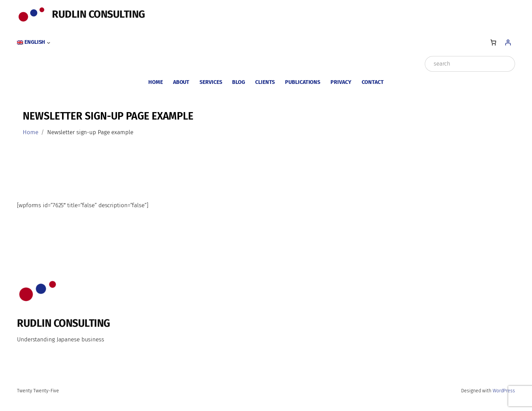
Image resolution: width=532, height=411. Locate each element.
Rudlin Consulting (99, 14)
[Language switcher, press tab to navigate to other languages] (34, 42)
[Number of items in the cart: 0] (493, 42)
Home (31, 132)
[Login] (508, 42)
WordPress (504, 391)
